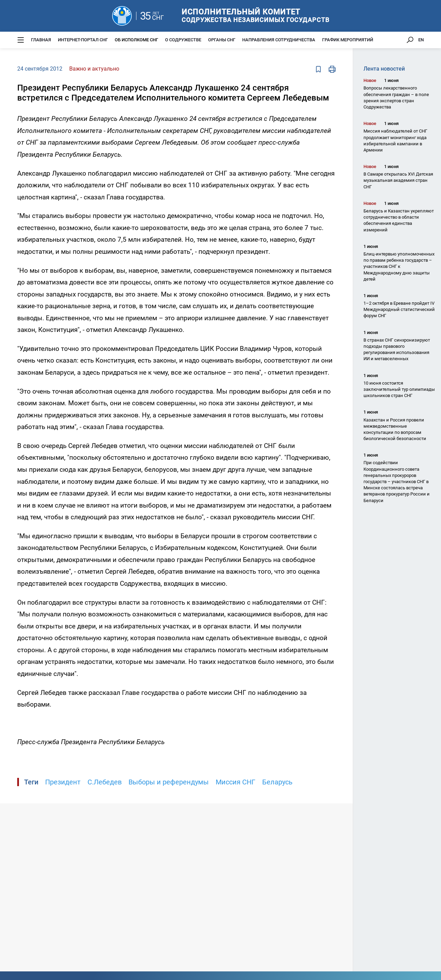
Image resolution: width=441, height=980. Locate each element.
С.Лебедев (105, 782)
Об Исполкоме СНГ (136, 40)
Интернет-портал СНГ (83, 40)
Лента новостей (384, 69)
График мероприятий (348, 40)
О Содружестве (183, 40)
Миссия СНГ (235, 782)
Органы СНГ (222, 40)
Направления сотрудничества (279, 40)
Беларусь (277, 782)
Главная (41, 40)
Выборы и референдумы (169, 782)
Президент (63, 782)
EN (421, 40)
